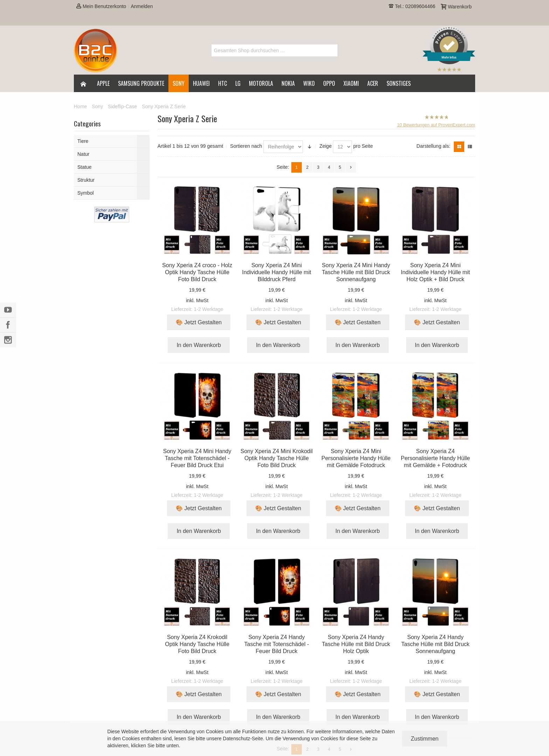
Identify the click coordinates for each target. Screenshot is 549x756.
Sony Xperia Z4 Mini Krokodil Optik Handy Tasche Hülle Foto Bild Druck (277, 458)
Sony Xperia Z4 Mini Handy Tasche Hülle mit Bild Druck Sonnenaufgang (356, 272)
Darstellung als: (434, 146)
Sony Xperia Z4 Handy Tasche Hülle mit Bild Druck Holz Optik (356, 644)
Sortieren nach (246, 146)
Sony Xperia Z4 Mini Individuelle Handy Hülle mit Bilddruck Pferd (276, 272)
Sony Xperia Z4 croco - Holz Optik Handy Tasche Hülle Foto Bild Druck (197, 272)
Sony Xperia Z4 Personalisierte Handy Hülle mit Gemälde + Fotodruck (435, 458)
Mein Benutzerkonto (101, 6)
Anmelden (142, 6)
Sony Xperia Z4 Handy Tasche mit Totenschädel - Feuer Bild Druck (277, 644)
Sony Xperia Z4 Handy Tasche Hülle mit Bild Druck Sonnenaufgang (435, 644)
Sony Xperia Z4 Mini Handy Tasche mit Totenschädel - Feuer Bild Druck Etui (197, 458)
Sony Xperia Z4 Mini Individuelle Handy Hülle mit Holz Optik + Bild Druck (435, 272)
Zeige (325, 146)
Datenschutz (237, 738)
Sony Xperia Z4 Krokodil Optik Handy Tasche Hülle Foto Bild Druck (197, 644)
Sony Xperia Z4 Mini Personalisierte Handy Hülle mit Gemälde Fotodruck (356, 458)
